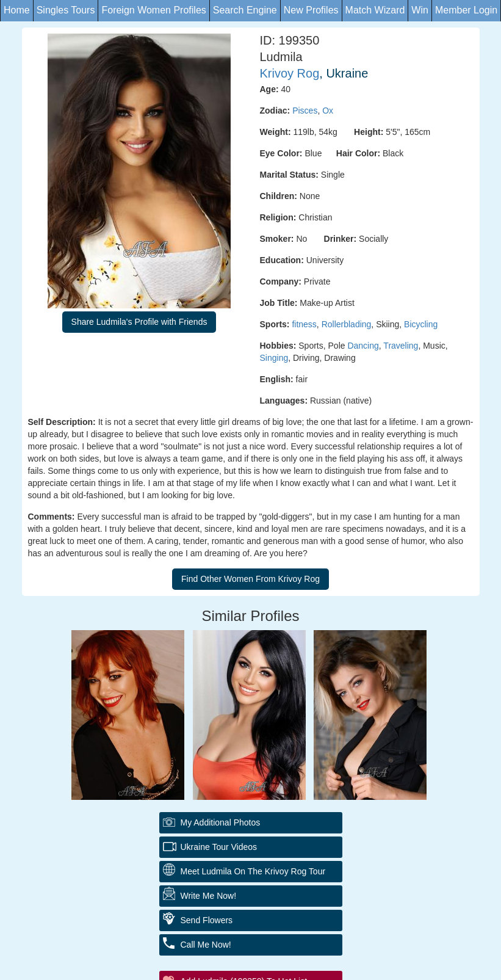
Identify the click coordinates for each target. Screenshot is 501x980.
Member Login (466, 10)
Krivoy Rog (290, 73)
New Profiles (311, 10)
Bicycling (421, 324)
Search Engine (245, 10)
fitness (304, 324)
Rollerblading (347, 324)
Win (420, 10)
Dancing (363, 346)
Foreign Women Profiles (153, 10)
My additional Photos (221, 822)
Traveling (401, 346)
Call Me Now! (206, 945)
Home (17, 10)
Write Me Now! (209, 896)
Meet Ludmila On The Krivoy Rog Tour (253, 871)
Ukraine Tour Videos (219, 847)
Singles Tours (66, 10)
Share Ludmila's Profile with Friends (139, 322)
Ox (328, 111)
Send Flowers (207, 920)
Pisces (305, 111)
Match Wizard (375, 10)
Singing (274, 358)
